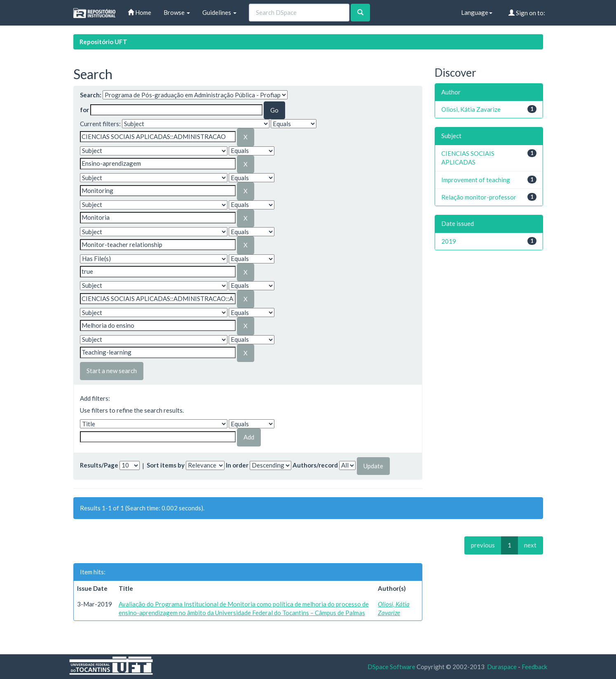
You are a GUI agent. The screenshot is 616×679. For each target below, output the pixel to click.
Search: (91, 95)
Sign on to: (527, 13)
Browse (177, 12)
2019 (449, 241)
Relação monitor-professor (479, 197)
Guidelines (219, 12)
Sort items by (166, 465)
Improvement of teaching (476, 180)
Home (139, 12)
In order (237, 465)
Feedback (534, 667)
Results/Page (99, 465)
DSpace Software (391, 667)
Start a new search (112, 371)
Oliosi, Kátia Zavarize (471, 109)
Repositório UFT (103, 42)
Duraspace (502, 667)
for (84, 110)
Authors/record (315, 465)
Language (477, 12)
